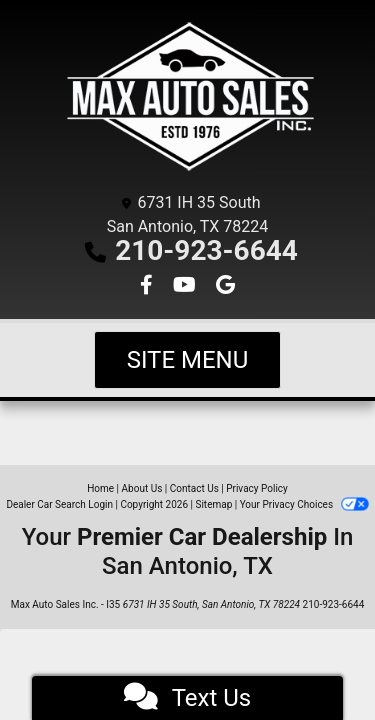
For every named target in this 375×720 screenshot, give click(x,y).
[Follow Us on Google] (225, 286)
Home (100, 488)
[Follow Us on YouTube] (186, 286)
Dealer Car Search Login (59, 504)
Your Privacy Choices (304, 504)
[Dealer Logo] (187, 99)
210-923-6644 (206, 250)
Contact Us (194, 488)
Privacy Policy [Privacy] (257, 488)
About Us (142, 488)
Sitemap (213, 504)
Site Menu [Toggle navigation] (188, 360)
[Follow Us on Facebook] (148, 286)
